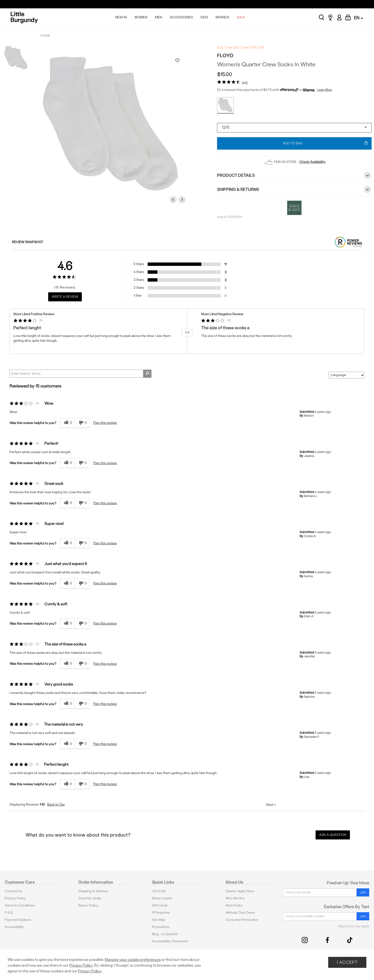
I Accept (347, 962)
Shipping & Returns (294, 189)
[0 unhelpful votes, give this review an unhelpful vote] (82, 423)
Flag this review (105, 423)
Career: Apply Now (240, 891)
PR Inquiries (161, 913)
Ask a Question (333, 835)
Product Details (294, 175)
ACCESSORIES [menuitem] (181, 17)
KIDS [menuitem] (204, 17)
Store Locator (162, 898)
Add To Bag (325, 143)
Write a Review (65, 297)
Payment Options (18, 920)
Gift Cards (160, 905)
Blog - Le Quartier (165, 934)
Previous (174, 200)
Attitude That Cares (240, 913)
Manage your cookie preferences (133, 960)
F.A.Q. (9, 913)
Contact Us (13, 891)
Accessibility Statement (170, 941)
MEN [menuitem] (159, 17)
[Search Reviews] (81, 374)
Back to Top (56, 804)
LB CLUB (159, 891)
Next (183, 200)
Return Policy (88, 905)
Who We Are (235, 898)
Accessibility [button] (14, 927)
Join (363, 892)
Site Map (158, 920)
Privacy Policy (15, 898)
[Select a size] (294, 128)
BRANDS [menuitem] (222, 17)
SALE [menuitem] (241, 17)
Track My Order (90, 898)
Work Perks (234, 905)
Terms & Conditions (20, 905)
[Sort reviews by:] (347, 375)
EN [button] (358, 18)
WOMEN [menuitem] (141, 17)
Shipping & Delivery (93, 891)
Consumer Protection (242, 920)
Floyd (225, 55)
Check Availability (312, 162)
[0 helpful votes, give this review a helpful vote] (67, 423)
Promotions (161, 927)
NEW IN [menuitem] (121, 17)
